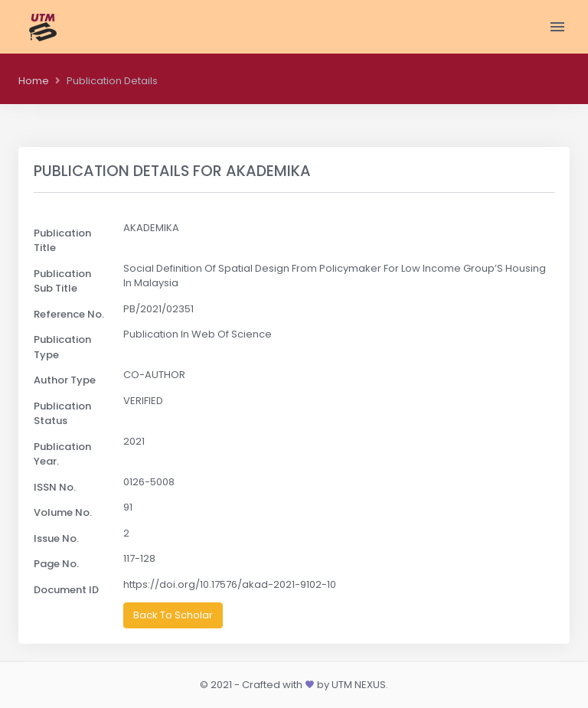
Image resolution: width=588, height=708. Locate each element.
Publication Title (62, 241)
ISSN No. (55, 487)
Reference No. (69, 314)
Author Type (65, 380)
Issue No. (56, 538)
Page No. (56, 564)
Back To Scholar (173, 615)
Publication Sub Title (62, 281)
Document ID (66, 590)
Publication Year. (62, 454)
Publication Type (62, 347)
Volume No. (63, 512)
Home (34, 81)
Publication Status (62, 414)
